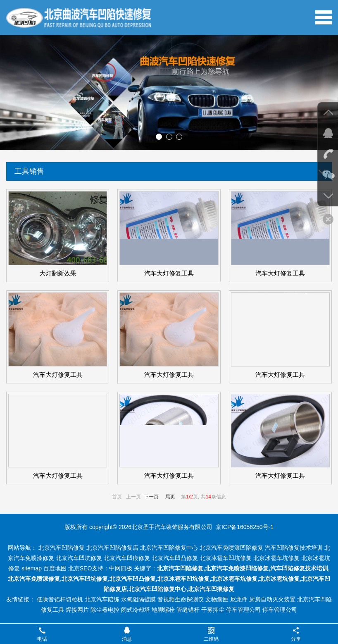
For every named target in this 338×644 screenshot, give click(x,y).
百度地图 (55, 568)
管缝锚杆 (188, 610)
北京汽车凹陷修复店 (112, 548)
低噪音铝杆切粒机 (60, 599)
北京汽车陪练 (102, 599)
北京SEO (80, 568)
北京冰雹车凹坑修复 (226, 558)
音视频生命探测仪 (181, 599)
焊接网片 (77, 610)
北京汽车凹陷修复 (62, 548)
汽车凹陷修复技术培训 (294, 548)
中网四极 (121, 568)
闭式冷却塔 (136, 610)
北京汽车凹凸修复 (175, 558)
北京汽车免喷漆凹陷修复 (231, 548)
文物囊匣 (217, 599)
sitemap (32, 568)
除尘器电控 (105, 610)
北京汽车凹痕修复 (127, 558)
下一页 (151, 497)
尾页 (170, 497)
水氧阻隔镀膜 (138, 599)
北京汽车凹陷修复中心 (169, 548)
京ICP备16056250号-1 (245, 527)
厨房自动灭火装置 (272, 599)
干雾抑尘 (213, 610)
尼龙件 (239, 599)
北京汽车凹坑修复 (79, 558)
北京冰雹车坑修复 (276, 558)
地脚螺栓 (163, 610)
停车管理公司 (243, 610)
